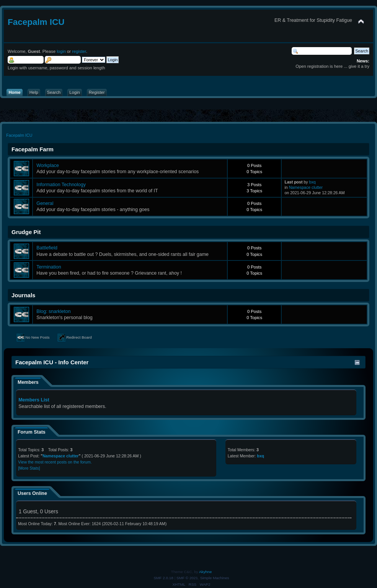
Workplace (48, 165)
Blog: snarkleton (53, 311)
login (61, 51)
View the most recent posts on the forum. (55, 462)
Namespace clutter (306, 187)
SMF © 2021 (187, 578)
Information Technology (61, 185)
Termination (49, 267)
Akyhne (205, 572)
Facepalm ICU (36, 22)
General (45, 203)
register (79, 51)
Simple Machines (215, 578)
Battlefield (47, 248)
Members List (34, 400)
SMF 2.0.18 (163, 578)
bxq (313, 182)
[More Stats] (29, 468)
